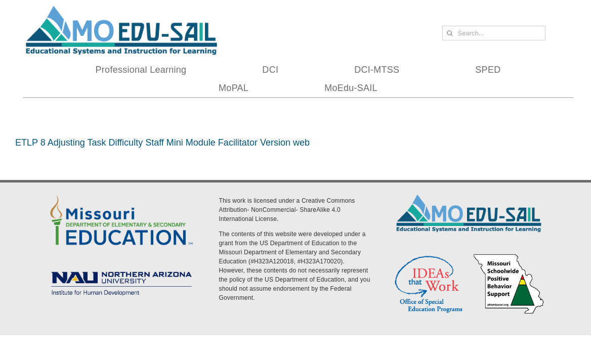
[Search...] (494, 33)
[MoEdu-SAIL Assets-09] (121, 270)
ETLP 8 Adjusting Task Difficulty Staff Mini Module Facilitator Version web (162, 143)
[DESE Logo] (121, 195)
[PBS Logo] (509, 256)
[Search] (450, 33)
